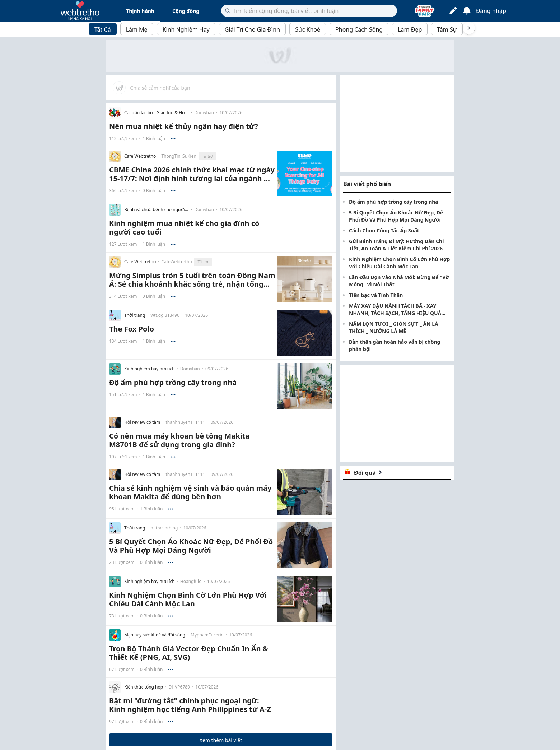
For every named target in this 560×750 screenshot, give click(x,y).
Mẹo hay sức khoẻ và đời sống (155, 635)
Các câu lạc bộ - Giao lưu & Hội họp (157, 113)
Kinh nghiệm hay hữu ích (150, 369)
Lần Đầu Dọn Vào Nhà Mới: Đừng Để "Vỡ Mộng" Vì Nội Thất (399, 281)
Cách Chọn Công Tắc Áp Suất (384, 230)
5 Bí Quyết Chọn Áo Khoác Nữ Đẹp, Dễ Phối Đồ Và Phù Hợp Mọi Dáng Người (396, 216)
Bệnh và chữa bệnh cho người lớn (157, 210)
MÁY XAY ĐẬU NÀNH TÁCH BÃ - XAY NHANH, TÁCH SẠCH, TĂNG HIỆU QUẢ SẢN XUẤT (395, 310)
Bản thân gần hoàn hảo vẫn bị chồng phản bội (395, 345)
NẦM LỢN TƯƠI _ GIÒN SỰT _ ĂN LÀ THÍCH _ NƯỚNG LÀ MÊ (394, 327)
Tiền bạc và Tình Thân (376, 295)
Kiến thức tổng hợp (144, 687)
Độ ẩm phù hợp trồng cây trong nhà (394, 202)
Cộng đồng (186, 11)
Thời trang (135, 315)
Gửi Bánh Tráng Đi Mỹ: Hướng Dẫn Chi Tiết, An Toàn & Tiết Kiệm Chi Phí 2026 (396, 245)
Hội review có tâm (142, 422)
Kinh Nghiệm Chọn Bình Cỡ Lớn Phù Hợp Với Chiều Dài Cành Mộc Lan (399, 263)
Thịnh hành (140, 11)
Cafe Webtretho (140, 156)
